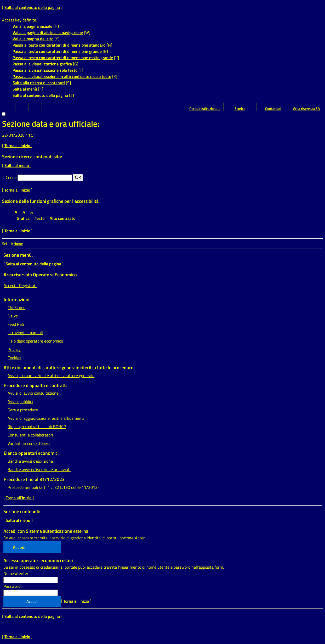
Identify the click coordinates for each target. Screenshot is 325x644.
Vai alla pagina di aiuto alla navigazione (48, 32)
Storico (240, 109)
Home (18, 244)
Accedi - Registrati (20, 285)
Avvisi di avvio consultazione (33, 393)
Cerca (11, 177)
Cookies (14, 358)
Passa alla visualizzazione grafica (42, 64)
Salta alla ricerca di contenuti (39, 83)
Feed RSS (16, 324)
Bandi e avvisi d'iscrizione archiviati (39, 469)
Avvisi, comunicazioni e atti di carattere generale (51, 376)
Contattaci (273, 109)
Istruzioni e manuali (25, 333)
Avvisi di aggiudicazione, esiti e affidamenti (46, 418)
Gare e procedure (23, 410)
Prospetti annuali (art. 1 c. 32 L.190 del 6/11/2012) (53, 487)
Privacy (14, 349)
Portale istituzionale (205, 109)
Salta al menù (25, 89)
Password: (12, 586)
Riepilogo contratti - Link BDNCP (37, 427)
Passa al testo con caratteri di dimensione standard (59, 45)
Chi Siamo (16, 307)
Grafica (23, 218)
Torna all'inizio (18, 145)
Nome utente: (16, 573)
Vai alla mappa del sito (33, 39)
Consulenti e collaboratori (30, 435)
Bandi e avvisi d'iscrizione (30, 461)
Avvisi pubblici (20, 401)
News (13, 316)
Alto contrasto (62, 218)
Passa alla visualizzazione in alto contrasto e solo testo (62, 76)
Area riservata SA (306, 109)
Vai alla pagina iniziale (32, 26)
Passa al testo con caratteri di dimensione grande (57, 51)
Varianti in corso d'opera (29, 443)
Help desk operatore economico (35, 341)
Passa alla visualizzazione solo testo (45, 70)
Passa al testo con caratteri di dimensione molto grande (63, 58)
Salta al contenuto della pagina (32, 7)
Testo (40, 218)
